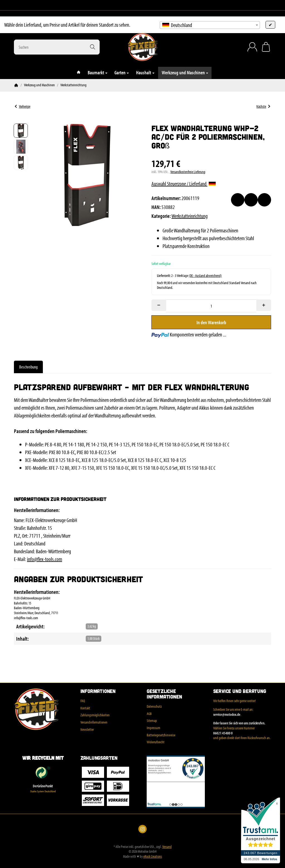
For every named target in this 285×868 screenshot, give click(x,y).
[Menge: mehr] (264, 305)
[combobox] (210, 25)
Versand (167, 847)
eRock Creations (153, 856)
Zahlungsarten (99, 758)
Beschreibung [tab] (28, 367)
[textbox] (210, 25)
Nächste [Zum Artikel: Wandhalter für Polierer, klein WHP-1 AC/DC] (263, 106)
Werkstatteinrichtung (190, 216)
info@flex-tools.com (45, 559)
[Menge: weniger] (159, 305)
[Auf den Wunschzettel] (238, 200)
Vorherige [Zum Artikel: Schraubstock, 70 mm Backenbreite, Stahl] (22, 106)
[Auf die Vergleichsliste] (251, 200)
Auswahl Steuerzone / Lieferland (184, 184)
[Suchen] (57, 47)
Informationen (98, 691)
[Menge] (211, 306)
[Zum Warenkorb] (266, 47)
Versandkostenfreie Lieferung (188, 172)
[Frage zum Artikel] (264, 200)
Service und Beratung (240, 691)
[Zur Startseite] (142, 47)
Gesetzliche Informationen (164, 694)
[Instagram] (16, 5)
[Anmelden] (252, 47)
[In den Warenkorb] (211, 322)
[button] (21, 131)
